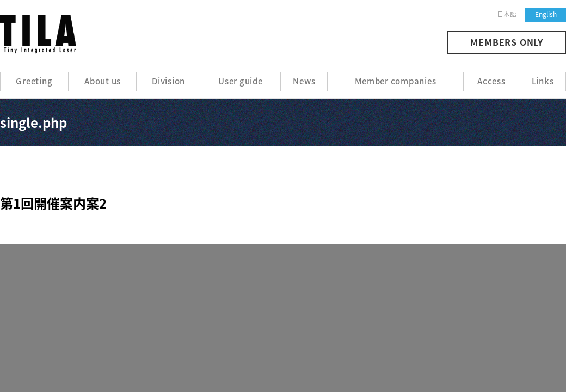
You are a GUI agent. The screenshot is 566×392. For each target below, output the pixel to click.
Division (168, 81)
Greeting (34, 81)
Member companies (395, 81)
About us (103, 81)
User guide (241, 81)
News (304, 81)
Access (491, 81)
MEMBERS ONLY (507, 42)
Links (543, 81)
